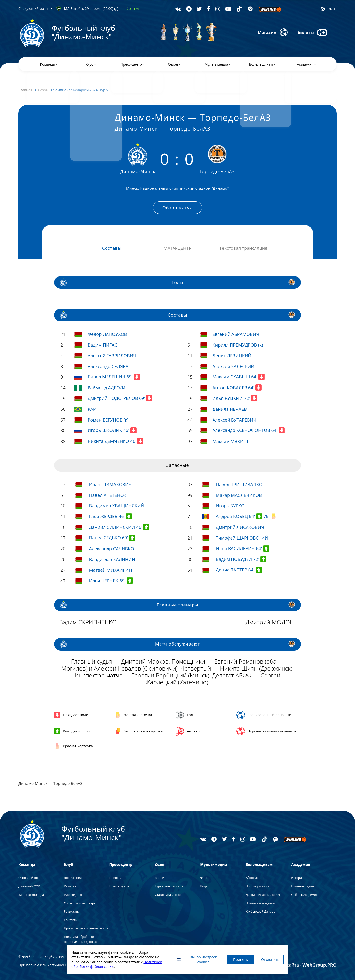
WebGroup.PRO (319, 965)
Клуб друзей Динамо (261, 912)
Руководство (73, 895)
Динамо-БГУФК (29, 886)
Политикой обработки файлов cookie (103, 967)
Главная (25, 93)
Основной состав (31, 878)
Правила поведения (260, 903)
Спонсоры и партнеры (80, 903)
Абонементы (255, 878)
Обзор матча (177, 209)
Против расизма (257, 886)
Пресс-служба (119, 886)
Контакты (71, 920)
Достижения (73, 878)
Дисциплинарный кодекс (264, 895)
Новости (115, 878)
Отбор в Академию (305, 895)
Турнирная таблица (169, 886)
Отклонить (269, 959)
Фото (204, 878)
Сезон (43, 93)
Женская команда (31, 895)
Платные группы (303, 886)
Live (137, 9)
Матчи (160, 878)
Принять (236, 959)
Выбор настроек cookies (191, 959)
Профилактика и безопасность (86, 929)
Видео (205, 886)
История (70, 886)
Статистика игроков (169, 895)
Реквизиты (72, 912)
